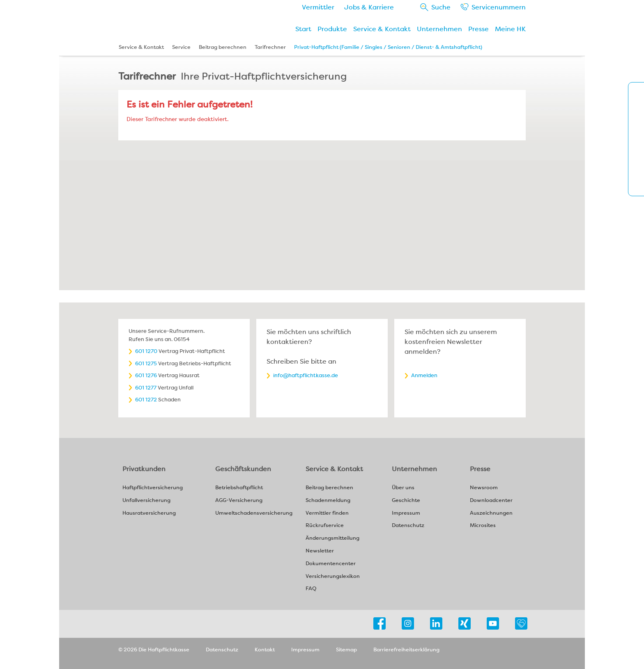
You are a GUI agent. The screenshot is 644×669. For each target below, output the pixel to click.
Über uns (403, 488)
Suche (441, 7)
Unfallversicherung (146, 501)
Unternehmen (439, 29)
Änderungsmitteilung (332, 538)
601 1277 (146, 388)
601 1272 (146, 400)
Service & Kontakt (382, 29)
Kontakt (265, 650)
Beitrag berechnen (223, 47)
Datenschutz (408, 526)
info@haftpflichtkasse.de (306, 375)
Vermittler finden (327, 513)
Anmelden (424, 375)
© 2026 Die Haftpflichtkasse (154, 650)
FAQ (311, 589)
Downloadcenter (491, 501)
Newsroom (484, 488)
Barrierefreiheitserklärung (406, 650)
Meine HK (510, 29)
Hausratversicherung (149, 513)
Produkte (332, 29)
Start (303, 29)
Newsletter (320, 551)
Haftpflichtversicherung (153, 488)
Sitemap (346, 650)
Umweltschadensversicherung (254, 513)
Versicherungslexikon (333, 576)
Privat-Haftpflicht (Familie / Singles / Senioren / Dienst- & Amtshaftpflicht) (388, 47)
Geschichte (406, 501)
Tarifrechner (270, 47)
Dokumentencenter (331, 564)
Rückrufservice (325, 526)
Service (499, 7)
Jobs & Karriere (369, 7)
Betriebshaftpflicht (239, 488)
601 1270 (146, 351)
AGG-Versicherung (239, 501)
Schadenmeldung (328, 501)
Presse (478, 29)
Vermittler (318, 7)
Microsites (483, 526)
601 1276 (146, 375)
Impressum (406, 513)
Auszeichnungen (491, 513)
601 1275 (146, 363)
